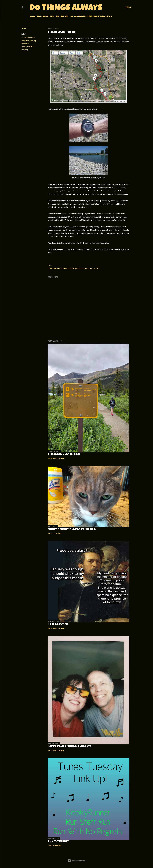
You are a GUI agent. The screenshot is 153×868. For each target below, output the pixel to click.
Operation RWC (28, 47)
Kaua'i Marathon (28, 38)
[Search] (128, 7)
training (25, 50)
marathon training (29, 41)
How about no (58, 624)
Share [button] (24, 28)
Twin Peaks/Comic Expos (100, 17)
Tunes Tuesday (58, 842)
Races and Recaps (46, 17)
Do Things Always (66, 8)
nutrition (25, 44)
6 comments (57, 846)
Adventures (62, 17)
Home (33, 17)
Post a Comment (59, 458)
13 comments (58, 533)
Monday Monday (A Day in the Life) (72, 529)
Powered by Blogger (77, 861)
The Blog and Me (78, 17)
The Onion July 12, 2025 (64, 454)
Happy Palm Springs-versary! (69, 746)
